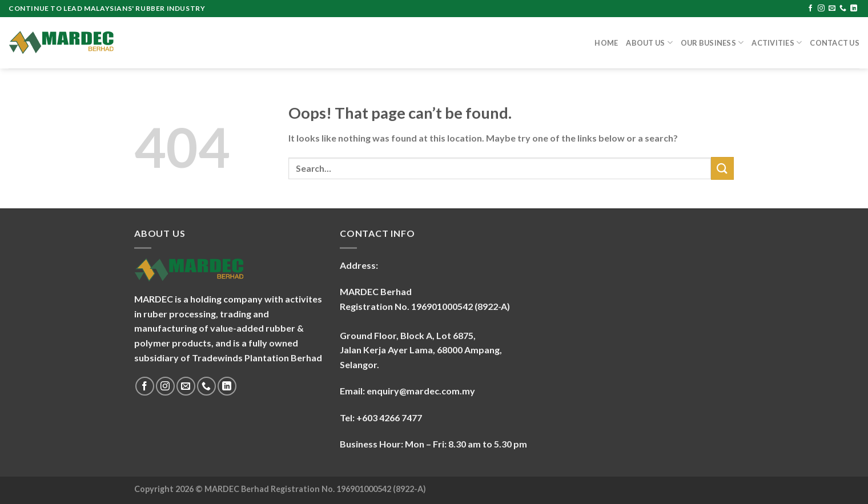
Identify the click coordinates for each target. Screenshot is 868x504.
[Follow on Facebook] (810, 9)
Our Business (712, 43)
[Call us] (843, 9)
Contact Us (835, 43)
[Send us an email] (832, 9)
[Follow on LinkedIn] (854, 9)
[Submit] (722, 168)
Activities (777, 43)
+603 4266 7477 (389, 418)
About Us (649, 43)
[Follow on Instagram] (821, 9)
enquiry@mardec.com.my (421, 391)
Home (606, 43)
